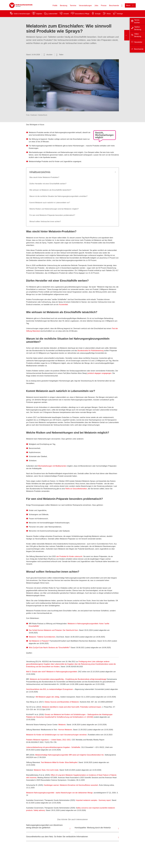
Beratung (64, 6)
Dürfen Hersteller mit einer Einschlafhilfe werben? (48, 184)
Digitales (39, 14)
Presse (104, 6)
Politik (55, 6)
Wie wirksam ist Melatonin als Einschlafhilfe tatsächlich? (51, 190)
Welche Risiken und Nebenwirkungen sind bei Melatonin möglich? (54, 209)
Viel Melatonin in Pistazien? (39, 641)
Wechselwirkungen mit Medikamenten (52, 466)
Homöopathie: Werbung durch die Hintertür (93, 828)
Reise (109, 14)
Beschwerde (114, 6)
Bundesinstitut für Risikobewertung (91, 351)
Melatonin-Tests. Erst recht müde (46, 770)
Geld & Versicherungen (22, 14)
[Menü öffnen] (130, 5)
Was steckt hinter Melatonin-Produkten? (45, 177)
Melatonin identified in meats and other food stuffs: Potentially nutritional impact (72, 707)
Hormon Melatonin (65, 730)
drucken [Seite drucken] (49, 55)
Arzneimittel (63, 305)
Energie (98, 14)
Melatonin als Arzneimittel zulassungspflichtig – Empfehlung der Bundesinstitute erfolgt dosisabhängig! (68, 679)
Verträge (120, 14)
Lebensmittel (53, 14)
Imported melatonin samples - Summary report (93, 800)
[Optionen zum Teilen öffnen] (60, 55)
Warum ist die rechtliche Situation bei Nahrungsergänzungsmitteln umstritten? (58, 196)
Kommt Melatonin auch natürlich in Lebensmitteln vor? (50, 203)
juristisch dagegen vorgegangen (100, 373)
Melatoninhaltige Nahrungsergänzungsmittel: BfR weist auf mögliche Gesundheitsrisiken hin (69, 755)
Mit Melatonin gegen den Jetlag (48, 697)
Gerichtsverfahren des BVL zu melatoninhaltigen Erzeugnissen (50, 689)
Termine (73, 6)
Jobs (96, 6)
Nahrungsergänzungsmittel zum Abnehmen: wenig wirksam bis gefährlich (45, 826)
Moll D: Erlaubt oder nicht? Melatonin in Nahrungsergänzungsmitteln (52, 672)
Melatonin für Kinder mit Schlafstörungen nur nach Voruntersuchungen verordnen (56, 735)
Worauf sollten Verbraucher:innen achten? (45, 221)
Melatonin (62, 725)
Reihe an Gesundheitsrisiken (76, 489)
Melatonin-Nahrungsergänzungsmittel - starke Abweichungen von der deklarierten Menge (59, 793)
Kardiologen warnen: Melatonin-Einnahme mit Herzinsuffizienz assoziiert (71, 785)
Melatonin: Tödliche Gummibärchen (42, 637)
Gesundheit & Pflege (82, 14)
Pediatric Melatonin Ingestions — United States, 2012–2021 (48, 740)
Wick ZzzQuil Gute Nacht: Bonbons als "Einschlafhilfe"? (50, 648)
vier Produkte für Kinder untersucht (69, 556)
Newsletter (138, 42)
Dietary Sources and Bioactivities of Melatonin (62, 702)
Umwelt (66, 14)
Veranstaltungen (85, 6)
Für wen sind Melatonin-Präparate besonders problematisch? (52, 215)
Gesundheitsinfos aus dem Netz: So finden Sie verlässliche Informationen (57, 837)
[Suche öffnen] (122, 5)
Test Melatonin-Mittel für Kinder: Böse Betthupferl (59, 762)
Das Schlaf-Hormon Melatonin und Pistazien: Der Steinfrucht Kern (53, 630)
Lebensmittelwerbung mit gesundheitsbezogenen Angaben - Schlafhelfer (53, 747)
